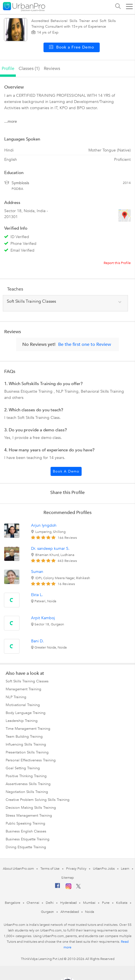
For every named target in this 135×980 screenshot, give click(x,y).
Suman (37, 572)
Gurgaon (47, 912)
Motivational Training (23, 705)
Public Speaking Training (25, 823)
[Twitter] (78, 887)
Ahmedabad (69, 912)
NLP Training (16, 697)
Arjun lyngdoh (44, 525)
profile (8, 69)
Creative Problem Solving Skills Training (38, 800)
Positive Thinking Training (26, 776)
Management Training (23, 689)
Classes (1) (29, 69)
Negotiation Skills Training (27, 792)
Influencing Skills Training (26, 744)
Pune (106, 903)
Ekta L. (37, 595)
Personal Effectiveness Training (31, 760)
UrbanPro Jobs (104, 869)
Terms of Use (50, 869)
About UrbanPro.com (18, 869)
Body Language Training (26, 713)
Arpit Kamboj (43, 618)
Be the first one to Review (85, 344)
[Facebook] (58, 888)
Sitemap (67, 878)
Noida (90, 912)
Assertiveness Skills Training (28, 784)
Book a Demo (66, 471)
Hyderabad (68, 903)
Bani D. (37, 641)
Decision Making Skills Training (31, 808)
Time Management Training (28, 729)
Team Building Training (24, 737)
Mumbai (89, 903)
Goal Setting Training (23, 768)
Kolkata (122, 903)
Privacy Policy (76, 869)
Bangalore (12, 903)
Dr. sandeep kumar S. (50, 549)
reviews (52, 69)
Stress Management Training (29, 816)
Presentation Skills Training (27, 752)
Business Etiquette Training (28, 839)
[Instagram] (68, 888)
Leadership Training (22, 721)
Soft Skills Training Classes (27, 681)
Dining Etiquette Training (26, 847)
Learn (125, 869)
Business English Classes (26, 831)
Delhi (50, 903)
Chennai (33, 903)
